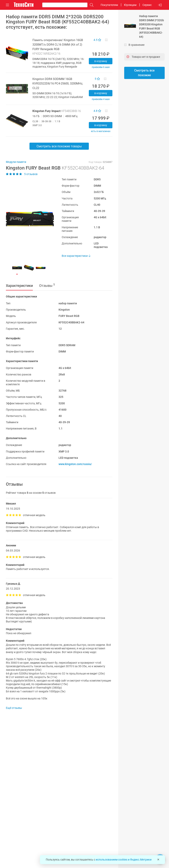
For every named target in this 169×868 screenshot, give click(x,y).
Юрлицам (130, 5)
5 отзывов (22, 174)
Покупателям (109, 5)
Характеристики (19, 286)
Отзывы (47, 285)
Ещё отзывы (14, 708)
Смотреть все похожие (144, 73)
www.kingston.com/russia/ (75, 464)
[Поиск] (91, 5)
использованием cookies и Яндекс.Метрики (124, 860)
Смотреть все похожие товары (59, 146)
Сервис (147, 5)
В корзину (101, 61)
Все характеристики (76, 256)
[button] (28, 219)
